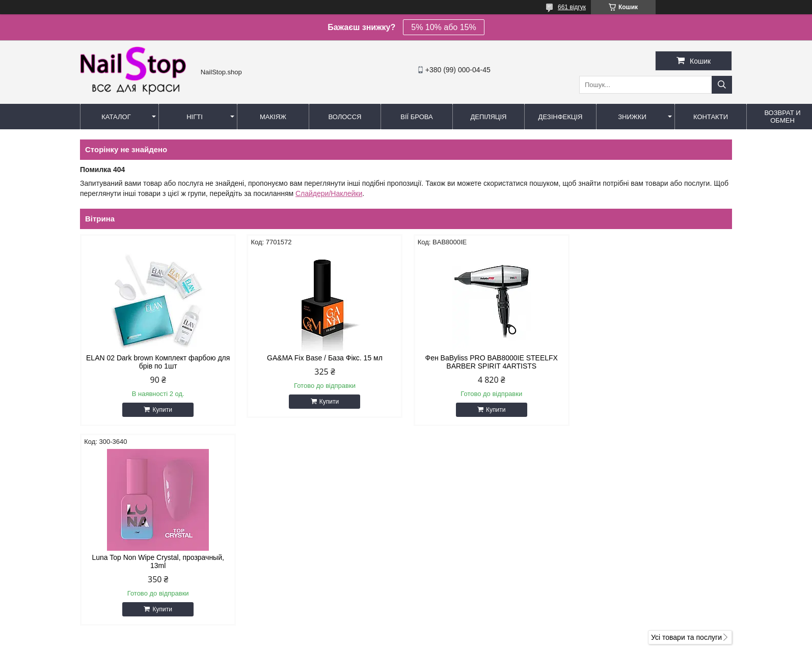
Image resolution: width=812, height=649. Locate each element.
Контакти (711, 117)
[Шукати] (722, 85)
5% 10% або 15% (443, 27)
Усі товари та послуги (686, 438)
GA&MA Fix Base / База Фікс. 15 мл (323, 358)
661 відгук (572, 7)
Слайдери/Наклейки (329, 193)
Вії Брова (416, 117)
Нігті (195, 117)
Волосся (345, 117)
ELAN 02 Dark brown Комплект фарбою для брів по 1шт (157, 362)
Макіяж (273, 117)
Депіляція (489, 117)
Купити (161, 410)
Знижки (632, 117)
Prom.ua (454, 621)
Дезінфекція (561, 117)
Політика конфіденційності (482, 639)
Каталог (116, 117)
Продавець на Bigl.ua (406, 630)
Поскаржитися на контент (403, 639)
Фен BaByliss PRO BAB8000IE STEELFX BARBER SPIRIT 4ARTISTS (489, 362)
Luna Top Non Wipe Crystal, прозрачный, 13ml (654, 362)
